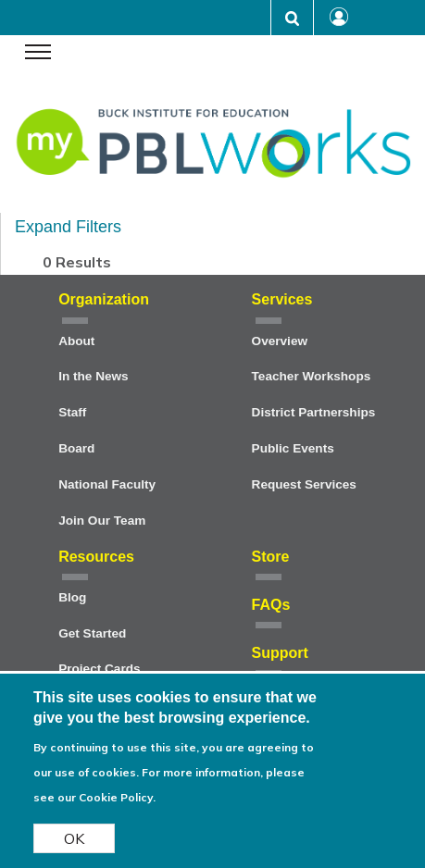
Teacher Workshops (312, 376)
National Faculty (107, 484)
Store (271, 557)
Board (76, 448)
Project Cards (99, 669)
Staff (72, 412)
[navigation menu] (38, 54)
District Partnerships (314, 412)
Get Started (92, 633)
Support (280, 653)
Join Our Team (102, 521)
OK (74, 840)
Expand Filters (68, 227)
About (76, 341)
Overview (280, 341)
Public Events (293, 448)
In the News (94, 376)
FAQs (271, 605)
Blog (72, 597)
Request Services (304, 484)
